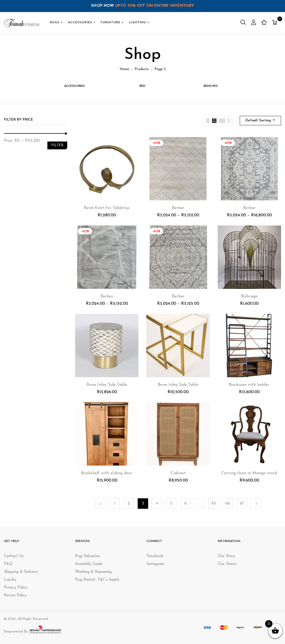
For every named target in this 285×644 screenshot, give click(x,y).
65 (214, 504)
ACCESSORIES (74, 86)
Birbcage (249, 296)
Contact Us (14, 556)
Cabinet (178, 473)
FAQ (8, 564)
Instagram (155, 564)
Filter (57, 145)
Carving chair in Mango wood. (249, 473)
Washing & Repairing (93, 572)
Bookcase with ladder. (249, 385)
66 (228, 504)
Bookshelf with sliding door (107, 473)
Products (142, 69)
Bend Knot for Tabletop (107, 208)
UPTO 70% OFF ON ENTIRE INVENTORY (155, 6)
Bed (142, 86)
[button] (275, 23)
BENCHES (211, 86)
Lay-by (10, 580)
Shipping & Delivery (21, 572)
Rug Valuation (87, 556)
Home (124, 69)
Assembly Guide (89, 564)
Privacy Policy (16, 588)
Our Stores (227, 564)
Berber (178, 208)
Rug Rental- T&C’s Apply (97, 580)
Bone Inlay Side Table (107, 385)
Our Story (226, 556)
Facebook (155, 556)
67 (242, 504)
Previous (100, 504)
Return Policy (15, 595)
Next (256, 504)
